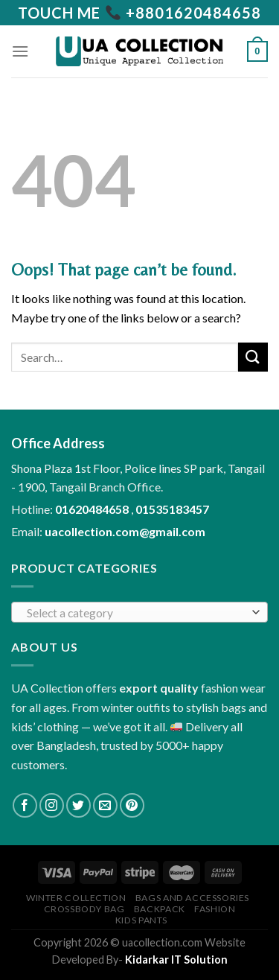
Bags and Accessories (192, 898)
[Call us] (139, 13)
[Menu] (20, 51)
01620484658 (93, 509)
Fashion (215, 909)
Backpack (160, 909)
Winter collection (76, 898)
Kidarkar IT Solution (176, 960)
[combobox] (139, 612)
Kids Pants (141, 920)
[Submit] (253, 357)
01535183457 (172, 509)
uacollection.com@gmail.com (125, 531)
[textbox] (136, 613)
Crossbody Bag (84, 909)
